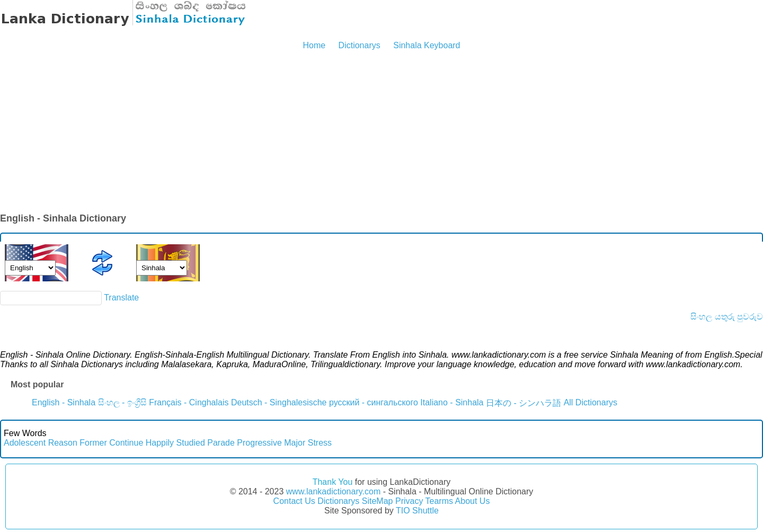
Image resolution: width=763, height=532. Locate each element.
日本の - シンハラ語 (524, 403)
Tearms (439, 501)
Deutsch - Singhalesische (279, 402)
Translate (121, 298)
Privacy (409, 501)
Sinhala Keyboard (427, 45)
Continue (126, 443)
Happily (160, 443)
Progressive (259, 443)
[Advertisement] (381, 132)
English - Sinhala (64, 402)
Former (93, 443)
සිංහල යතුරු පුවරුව (727, 317)
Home (314, 45)
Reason (63, 443)
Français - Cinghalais (189, 402)
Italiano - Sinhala (452, 402)
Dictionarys (360, 45)
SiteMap (378, 501)
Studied (191, 443)
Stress (320, 443)
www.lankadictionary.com (333, 491)
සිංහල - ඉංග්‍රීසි (122, 402)
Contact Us (294, 501)
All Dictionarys (591, 402)
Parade (221, 443)
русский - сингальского (374, 402)
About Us (473, 501)
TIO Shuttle (417, 511)
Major (295, 443)
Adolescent (25, 443)
